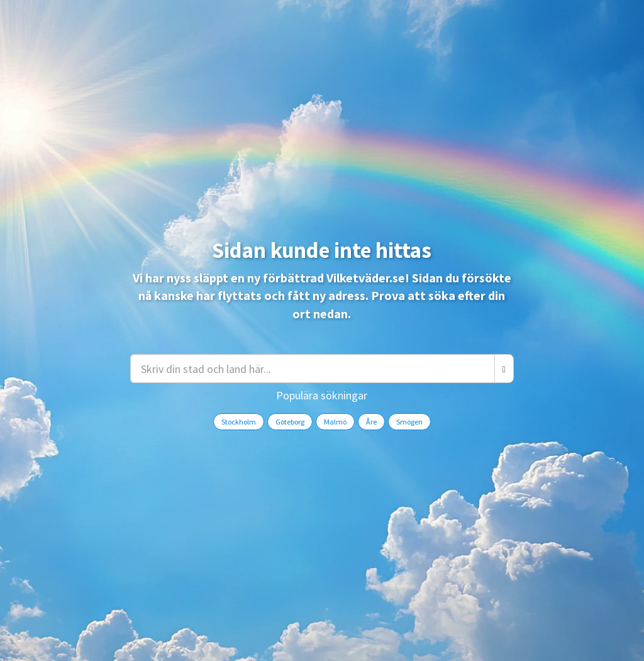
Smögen (409, 422)
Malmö (335, 422)
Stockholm (239, 422)
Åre (371, 422)
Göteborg (290, 422)
